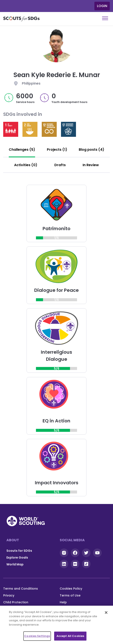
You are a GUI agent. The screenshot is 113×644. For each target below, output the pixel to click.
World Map (15, 564)
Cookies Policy (71, 589)
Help (63, 602)
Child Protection (16, 602)
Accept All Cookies (70, 636)
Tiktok (86, 564)
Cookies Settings (37, 636)
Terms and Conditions (21, 589)
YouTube (97, 553)
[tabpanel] (56, 341)
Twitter (86, 553)
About (13, 540)
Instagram (64, 553)
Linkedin (64, 564)
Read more (11, 129)
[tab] (22, 150)
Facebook (75, 553)
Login (102, 6)
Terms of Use (70, 595)
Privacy (9, 595)
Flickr (75, 564)
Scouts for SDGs (19, 551)
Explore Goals (17, 558)
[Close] (106, 613)
